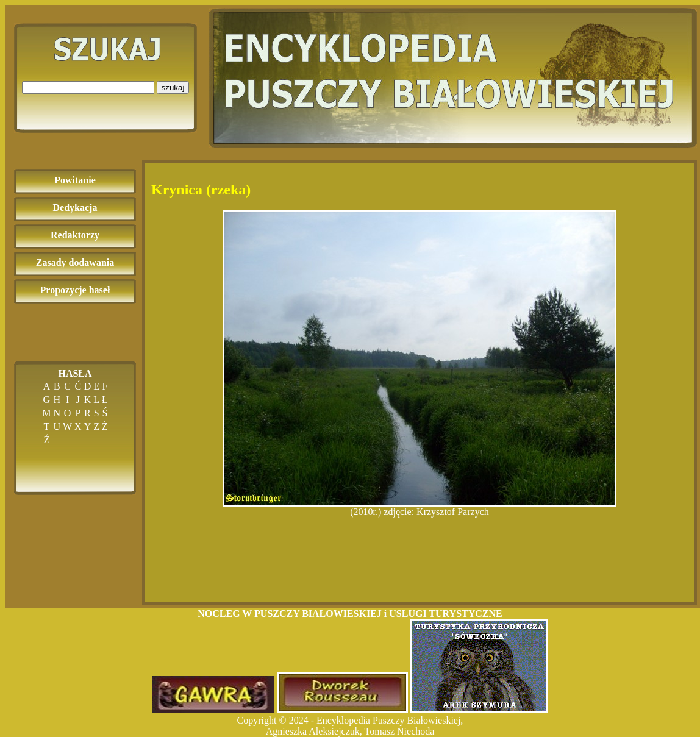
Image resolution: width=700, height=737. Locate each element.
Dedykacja (75, 208)
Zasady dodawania (75, 262)
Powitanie (75, 180)
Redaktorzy (75, 235)
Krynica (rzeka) (201, 190)
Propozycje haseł (75, 290)
